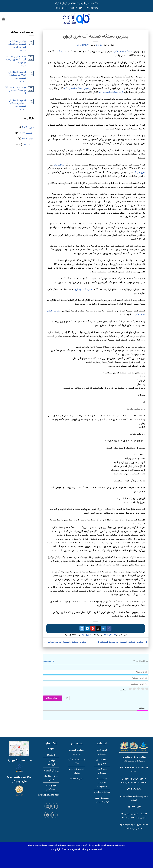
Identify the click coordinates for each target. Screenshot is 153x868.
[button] (149, 19)
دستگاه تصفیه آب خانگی (77, 752)
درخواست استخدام (51, 787)
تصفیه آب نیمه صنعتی (76, 771)
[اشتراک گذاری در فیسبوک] (109, 628)
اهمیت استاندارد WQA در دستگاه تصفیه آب (17, 75)
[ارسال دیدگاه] (53, 698)
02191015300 (61, 8)
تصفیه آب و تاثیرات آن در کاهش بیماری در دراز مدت (16, 60)
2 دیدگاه (20, 81)
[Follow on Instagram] (48, 806)
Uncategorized (109, 635)
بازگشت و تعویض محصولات (102, 782)
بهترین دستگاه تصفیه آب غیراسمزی (64, 642)
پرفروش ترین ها (51, 770)
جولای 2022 (28, 139)
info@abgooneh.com (49, 795)
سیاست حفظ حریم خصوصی (102, 800)
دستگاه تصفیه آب (123, 52)
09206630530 (134, 807)
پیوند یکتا (85, 635)
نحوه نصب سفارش (102, 771)
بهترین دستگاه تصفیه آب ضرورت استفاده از (123, 642)
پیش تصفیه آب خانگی (76, 761)
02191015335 (92, 8)
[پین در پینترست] (93, 628)
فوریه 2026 (28, 127)
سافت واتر (59, 165)
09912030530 (76, 8)
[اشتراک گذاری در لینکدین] (87, 628)
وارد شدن (49, 661)
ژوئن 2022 (28, 144)
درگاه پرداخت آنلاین (51, 778)
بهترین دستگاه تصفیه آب (78, 88)
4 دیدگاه (20, 66)
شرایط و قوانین (102, 792)
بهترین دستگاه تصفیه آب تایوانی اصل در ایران (17, 44)
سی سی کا (139, 172)
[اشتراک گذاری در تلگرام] (82, 628)
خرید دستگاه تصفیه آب (111, 92)
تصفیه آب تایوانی (84, 289)
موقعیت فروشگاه (51, 762)
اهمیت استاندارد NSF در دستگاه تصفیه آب (17, 103)
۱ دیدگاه (21, 50)
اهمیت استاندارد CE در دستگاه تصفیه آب (15, 91)
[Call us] (54, 815)
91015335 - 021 (140, 768)
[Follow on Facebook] (55, 806)
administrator (84, 45)
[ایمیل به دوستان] (98, 628)
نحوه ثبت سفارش (102, 752)
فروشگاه (51, 755)
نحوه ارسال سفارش (102, 761)
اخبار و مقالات (76, 779)
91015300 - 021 (128, 770)
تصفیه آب (62, 52)
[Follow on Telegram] (47, 815)
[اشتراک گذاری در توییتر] (104, 628)
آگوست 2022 (27, 133)
